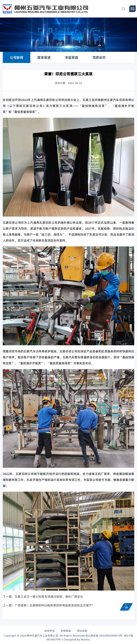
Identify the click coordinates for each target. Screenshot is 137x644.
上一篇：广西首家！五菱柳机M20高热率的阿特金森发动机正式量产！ (49, 605)
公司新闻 (17, 57)
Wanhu (85, 639)
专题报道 (72, 57)
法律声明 (49, 631)
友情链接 (66, 631)
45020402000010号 (111, 635)
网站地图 (82, 631)
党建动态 (99, 57)
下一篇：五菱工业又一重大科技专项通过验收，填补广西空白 (43, 596)
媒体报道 (44, 57)
